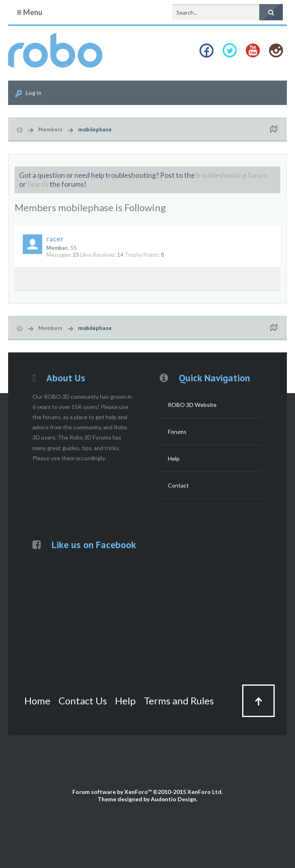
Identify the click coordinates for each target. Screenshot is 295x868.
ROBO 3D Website (192, 405)
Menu (29, 12)
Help (174, 458)
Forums (177, 432)
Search (38, 184)
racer (55, 239)
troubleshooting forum (232, 175)
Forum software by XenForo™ (147, 792)
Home (37, 701)
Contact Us (83, 701)
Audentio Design (174, 799)
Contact (178, 485)
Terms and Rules (179, 701)
